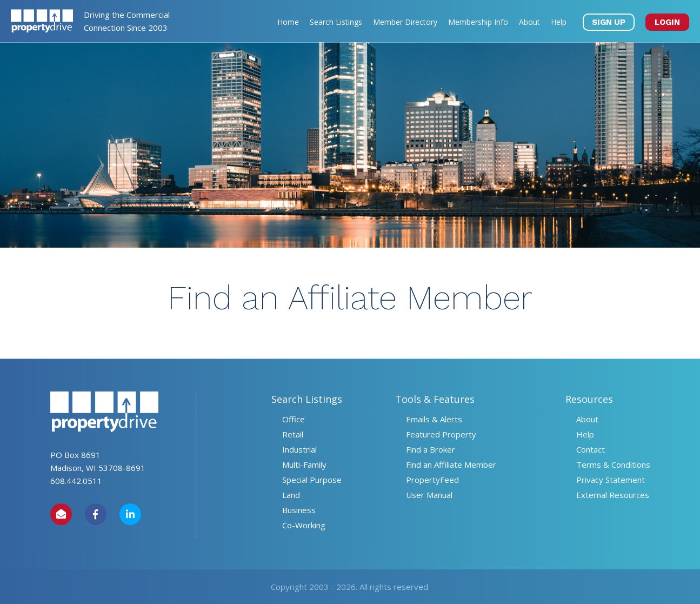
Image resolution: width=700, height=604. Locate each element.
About (529, 22)
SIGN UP (609, 22)
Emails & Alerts (434, 419)
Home (288, 22)
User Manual (429, 495)
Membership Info (478, 22)
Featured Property (441, 434)
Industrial (299, 449)
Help (559, 22)
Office (294, 419)
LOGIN (667, 22)
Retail (293, 434)
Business (299, 510)
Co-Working (304, 525)
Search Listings (336, 22)
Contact (591, 449)
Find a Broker (431, 449)
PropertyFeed (432, 480)
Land (291, 495)
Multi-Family (304, 464)
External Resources (613, 495)
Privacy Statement (611, 480)
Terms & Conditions (613, 464)
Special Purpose (312, 480)
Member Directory (405, 22)
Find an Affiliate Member (451, 464)
